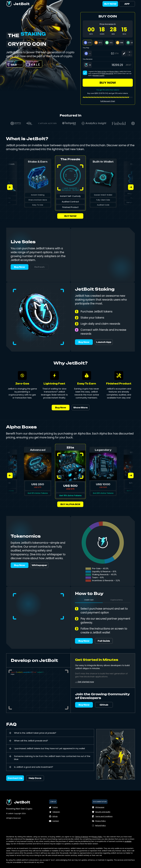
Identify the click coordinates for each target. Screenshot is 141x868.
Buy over (91, 93)
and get (112, 93)
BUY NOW (110, 4)
